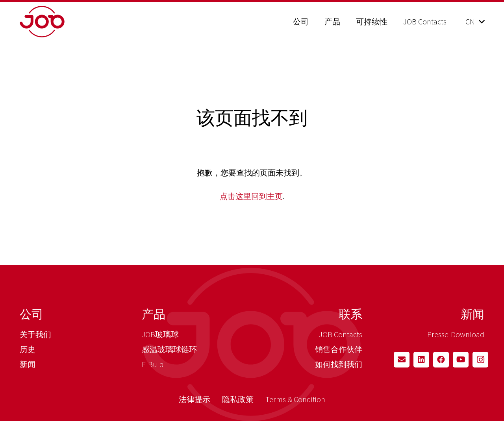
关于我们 (35, 334)
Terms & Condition (295, 399)
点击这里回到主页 (251, 196)
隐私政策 (238, 399)
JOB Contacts (341, 334)
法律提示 (195, 399)
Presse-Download (456, 334)
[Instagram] (480, 360)
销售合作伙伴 (339, 349)
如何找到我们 (339, 364)
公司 (31, 314)
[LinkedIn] (421, 360)
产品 (154, 314)
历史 (28, 349)
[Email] (402, 360)
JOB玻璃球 (160, 334)
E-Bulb (153, 364)
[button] (475, 22)
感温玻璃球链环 (169, 349)
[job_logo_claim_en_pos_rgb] (62, 22)
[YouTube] (461, 360)
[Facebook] (441, 360)
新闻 (28, 364)
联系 (350, 314)
